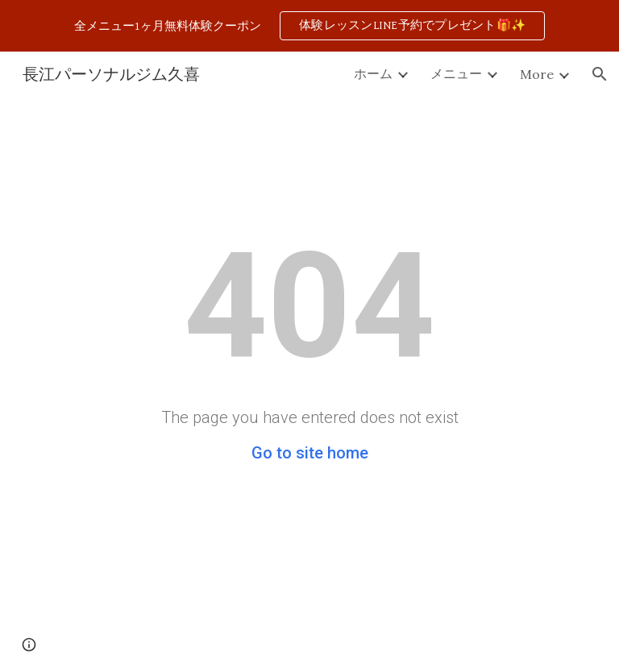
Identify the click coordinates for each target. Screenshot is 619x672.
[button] (600, 74)
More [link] (537, 74)
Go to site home (310, 453)
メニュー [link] (456, 73)
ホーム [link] (373, 73)
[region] (309, 26)
